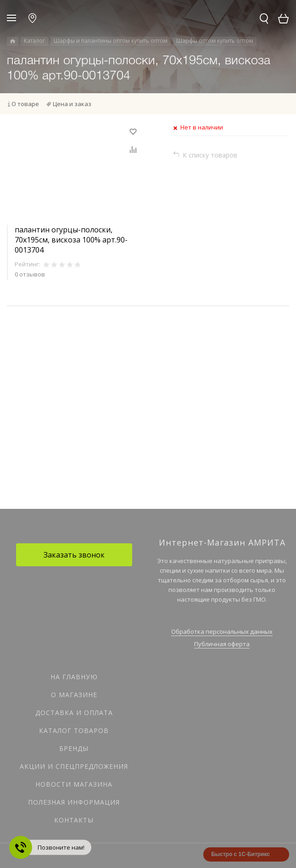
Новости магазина (74, 784)
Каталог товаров (74, 730)
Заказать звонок (74, 555)
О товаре (25, 104)
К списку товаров (210, 155)
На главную (74, 677)
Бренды (74, 748)
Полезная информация (74, 802)
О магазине (74, 695)
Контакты (74, 820)
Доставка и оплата (74, 713)
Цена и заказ (72, 104)
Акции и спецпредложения (74, 766)
